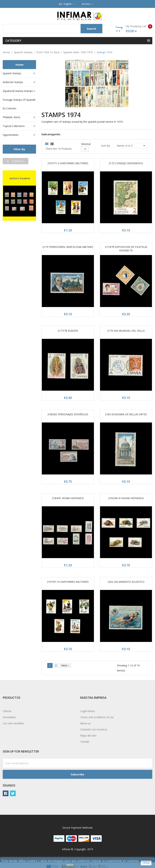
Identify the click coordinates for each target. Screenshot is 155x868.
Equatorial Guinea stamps (18, 91)
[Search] (53, 29)
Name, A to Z (132, 146)
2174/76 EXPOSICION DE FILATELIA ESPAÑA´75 (126, 249)
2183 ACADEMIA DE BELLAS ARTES (126, 414)
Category (13, 41)
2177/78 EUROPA (68, 331)
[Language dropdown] (67, 4)
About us (85, 723)
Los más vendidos (13, 723)
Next (65, 665)
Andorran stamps (13, 82)
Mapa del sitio (88, 736)
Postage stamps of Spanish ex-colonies (19, 104)
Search (91, 29)
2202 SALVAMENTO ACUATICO (126, 582)
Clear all (15, 161)
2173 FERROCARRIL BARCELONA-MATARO (68, 247)
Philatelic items (12, 117)
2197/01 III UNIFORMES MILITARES (68, 582)
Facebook (6, 793)
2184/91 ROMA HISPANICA (68, 498)
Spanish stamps (12, 73)
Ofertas (7, 711)
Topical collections (14, 126)
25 (85, 149)
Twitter (13, 793)
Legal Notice (88, 711)
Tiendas (85, 742)
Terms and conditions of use (97, 717)
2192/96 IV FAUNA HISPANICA (126, 498)
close (146, 863)
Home (19, 65)
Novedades (9, 717)
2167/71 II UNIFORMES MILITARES (68, 163)
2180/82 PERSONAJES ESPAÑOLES (68, 414)
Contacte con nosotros (94, 729)
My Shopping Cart (134, 29)
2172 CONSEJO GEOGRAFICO (126, 163)
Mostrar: (86, 144)
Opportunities (11, 135)
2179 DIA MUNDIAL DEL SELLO (126, 331)
